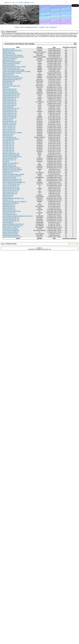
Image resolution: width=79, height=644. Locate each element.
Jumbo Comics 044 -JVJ (10, 105)
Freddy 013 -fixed (8, 120)
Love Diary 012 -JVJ (8, 145)
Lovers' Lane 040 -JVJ (9, 131)
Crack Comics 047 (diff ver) (10, 229)
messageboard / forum (31, 27)
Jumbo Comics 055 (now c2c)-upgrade (14, 70)
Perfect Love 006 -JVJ (9, 210)
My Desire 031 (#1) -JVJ (10, 160)
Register (27, 2)
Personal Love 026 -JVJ (10, 124)
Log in (21, 2)
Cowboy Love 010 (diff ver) (10, 234)
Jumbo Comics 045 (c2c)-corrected (13, 78)
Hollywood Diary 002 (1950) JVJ (12, 79)
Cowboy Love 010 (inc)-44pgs (11, 63)
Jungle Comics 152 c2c (9, 99)
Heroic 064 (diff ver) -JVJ (10, 121)
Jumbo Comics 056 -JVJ (10, 103)
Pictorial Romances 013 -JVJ (11, 95)
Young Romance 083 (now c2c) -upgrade (14, 67)
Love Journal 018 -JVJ (9, 208)
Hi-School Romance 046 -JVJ (11, 218)
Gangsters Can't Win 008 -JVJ (11, 171)
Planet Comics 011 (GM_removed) (13, 169)
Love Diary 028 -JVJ (8, 147)
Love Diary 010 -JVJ (8, 144)
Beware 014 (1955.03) (9, 65)
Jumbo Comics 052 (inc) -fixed (11, 68)
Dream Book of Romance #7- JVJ (12, 179)
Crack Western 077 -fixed (10, 112)
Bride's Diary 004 (8, 136)
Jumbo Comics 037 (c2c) (10, 91)
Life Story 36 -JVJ (8, 200)
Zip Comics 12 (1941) (9, 49)
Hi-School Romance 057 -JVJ (11, 219)
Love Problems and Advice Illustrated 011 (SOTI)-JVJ (18, 216)
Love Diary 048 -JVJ (8, 152)
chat (22, 27)
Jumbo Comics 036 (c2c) (10, 58)
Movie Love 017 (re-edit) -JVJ (11, 227)
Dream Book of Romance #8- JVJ (12, 181)
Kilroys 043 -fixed (8, 84)
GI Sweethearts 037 (8, 107)
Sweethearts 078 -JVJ (9, 205)
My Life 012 (6, 161)
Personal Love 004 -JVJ (10, 118)
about (17, 27)
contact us (53, 27)
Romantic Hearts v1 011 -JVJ (11, 153)
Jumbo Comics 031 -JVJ (10, 113)
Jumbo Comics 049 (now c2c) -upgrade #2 (15, 202)
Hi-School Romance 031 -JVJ (11, 221)
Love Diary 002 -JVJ (8, 140)
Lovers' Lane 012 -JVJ (9, 126)
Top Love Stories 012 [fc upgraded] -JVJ (14, 182)
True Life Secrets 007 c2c (10, 214)
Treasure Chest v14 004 (10, 177)
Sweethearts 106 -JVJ (9, 206)
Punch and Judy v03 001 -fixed (11, 86)
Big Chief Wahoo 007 (9, 81)
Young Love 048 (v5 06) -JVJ (11, 185)
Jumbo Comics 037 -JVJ (10, 115)
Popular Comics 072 (8, 134)
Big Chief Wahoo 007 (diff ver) (11, 235)
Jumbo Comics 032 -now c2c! (11, 108)
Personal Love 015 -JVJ (10, 123)
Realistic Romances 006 (10, 166)
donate (42, 27)
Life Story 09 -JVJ (8, 197)
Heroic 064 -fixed (8, 83)
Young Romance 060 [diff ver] (11, 230)
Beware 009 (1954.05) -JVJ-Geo (12, 73)
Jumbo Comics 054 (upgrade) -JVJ (13, 226)
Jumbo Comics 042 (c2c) (10, 89)
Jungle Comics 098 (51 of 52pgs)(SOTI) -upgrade (17, 71)
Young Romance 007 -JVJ (10, 192)
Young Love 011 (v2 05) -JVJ (11, 190)
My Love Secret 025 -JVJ (10, 158)
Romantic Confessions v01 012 (12, 168)
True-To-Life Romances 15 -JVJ (12, 184)
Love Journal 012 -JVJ (9, 213)
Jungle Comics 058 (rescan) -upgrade (13, 174)
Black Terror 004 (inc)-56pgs (11, 76)
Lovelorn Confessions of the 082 (12, 176)
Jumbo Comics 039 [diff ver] (11, 232)
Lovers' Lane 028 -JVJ (9, 128)
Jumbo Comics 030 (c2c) (10, 116)
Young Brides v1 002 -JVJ (10, 193)
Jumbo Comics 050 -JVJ (10, 100)
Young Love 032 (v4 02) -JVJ (11, 187)
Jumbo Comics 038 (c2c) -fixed (11, 94)
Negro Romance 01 (8, 222)
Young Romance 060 (9, 60)
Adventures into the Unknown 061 (12, 50)
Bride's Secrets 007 (8, 195)
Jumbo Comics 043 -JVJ (10, 110)
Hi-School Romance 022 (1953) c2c (13, 55)
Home (3, 32)
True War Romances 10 (9, 137)
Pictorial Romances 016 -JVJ (11, 97)
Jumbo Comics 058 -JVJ (10, 102)
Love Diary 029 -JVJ (8, 148)
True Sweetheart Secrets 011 (11, 139)
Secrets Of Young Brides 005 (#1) (12, 157)
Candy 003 (6, 87)
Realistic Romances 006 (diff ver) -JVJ (13, 198)
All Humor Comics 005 (9, 54)
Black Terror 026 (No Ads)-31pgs (12, 62)
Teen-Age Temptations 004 (10, 92)
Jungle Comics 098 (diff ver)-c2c (12, 211)
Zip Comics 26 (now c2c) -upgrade (12, 132)
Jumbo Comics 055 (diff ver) (11, 203)
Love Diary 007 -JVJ (8, 142)
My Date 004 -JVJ (8, 173)
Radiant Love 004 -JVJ (9, 165)
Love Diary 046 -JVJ (8, 150)
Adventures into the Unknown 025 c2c (13, 57)
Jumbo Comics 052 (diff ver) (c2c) (12, 237)
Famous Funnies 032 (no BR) (11, 155)
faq (47, 27)
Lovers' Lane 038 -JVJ (9, 129)
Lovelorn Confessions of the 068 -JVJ (13, 224)
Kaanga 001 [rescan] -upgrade (11, 189)
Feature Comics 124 (8, 52)
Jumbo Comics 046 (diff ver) (11, 163)
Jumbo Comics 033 (8, 75)
